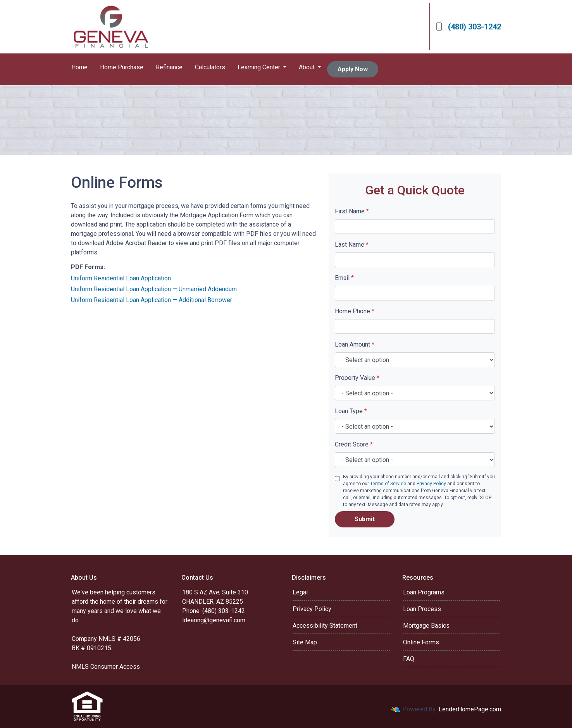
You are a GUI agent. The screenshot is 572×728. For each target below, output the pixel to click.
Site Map (305, 642)
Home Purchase (122, 67)
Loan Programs (424, 592)
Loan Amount (355, 344)
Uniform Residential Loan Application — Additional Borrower (152, 300)
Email (344, 278)
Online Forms (421, 642)
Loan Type (351, 411)
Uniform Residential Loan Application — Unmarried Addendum (154, 289)
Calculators (210, 67)
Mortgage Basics (426, 626)
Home (79, 67)
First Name (352, 211)
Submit (365, 519)
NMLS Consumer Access (106, 667)
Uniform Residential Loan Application (121, 278)
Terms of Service (388, 484)
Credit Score (354, 444)
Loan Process (422, 609)
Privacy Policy (431, 484)
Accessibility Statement (325, 626)
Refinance (169, 67)
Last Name (352, 245)
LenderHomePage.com (470, 709)
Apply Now (353, 69)
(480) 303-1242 (469, 27)
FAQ (409, 659)
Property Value (357, 378)
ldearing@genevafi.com (214, 620)
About (308, 67)
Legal (300, 592)
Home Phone (355, 311)
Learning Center (260, 67)
